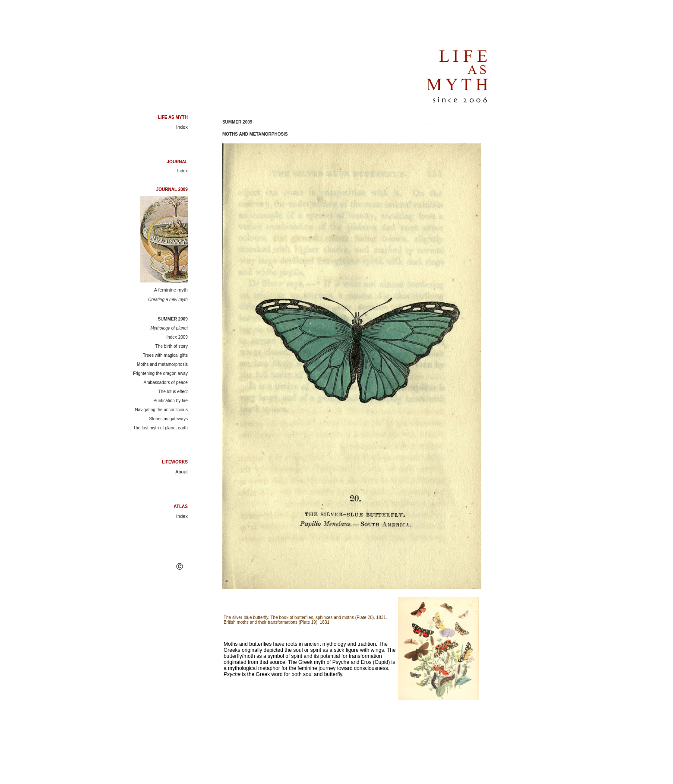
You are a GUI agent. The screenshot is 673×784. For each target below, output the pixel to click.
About (182, 472)
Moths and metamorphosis (162, 364)
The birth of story (172, 346)
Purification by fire (170, 401)
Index (182, 127)
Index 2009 (177, 337)
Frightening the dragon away (160, 373)
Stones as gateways (168, 419)
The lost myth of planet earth (160, 428)
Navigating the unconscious (161, 410)
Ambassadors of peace (166, 382)
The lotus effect (173, 392)
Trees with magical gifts (165, 355)
